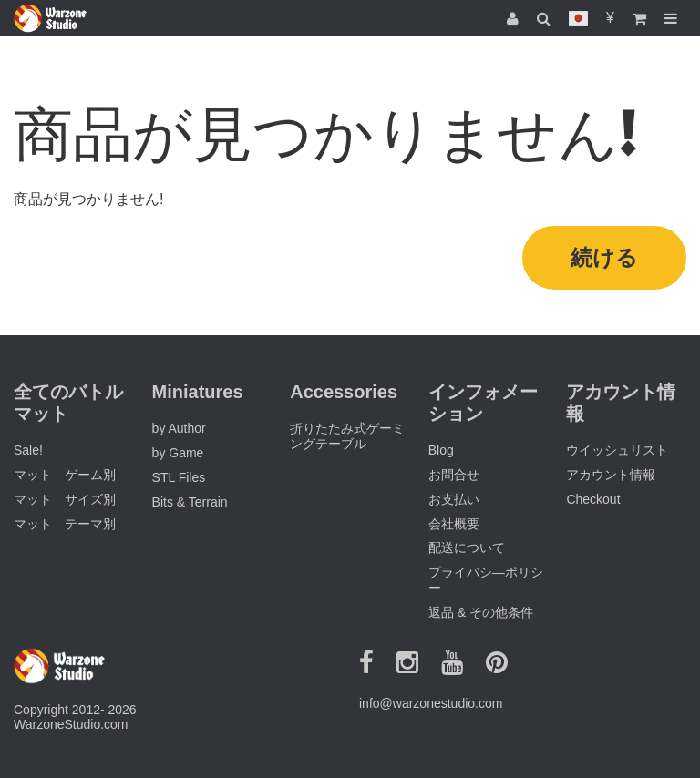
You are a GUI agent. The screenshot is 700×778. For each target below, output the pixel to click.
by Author (179, 428)
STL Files (179, 477)
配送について (467, 548)
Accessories (344, 392)
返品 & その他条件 (481, 612)
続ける (604, 257)
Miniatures (198, 392)
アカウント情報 (611, 475)
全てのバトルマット (68, 403)
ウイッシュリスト (617, 450)
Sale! (28, 450)
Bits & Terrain (190, 502)
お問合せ (454, 475)
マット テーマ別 (65, 524)
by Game (178, 453)
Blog (441, 450)
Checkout (593, 499)
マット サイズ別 (65, 499)
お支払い (454, 499)
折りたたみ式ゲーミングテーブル (347, 436)
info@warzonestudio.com (431, 703)
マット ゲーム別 (65, 475)
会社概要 (454, 524)
